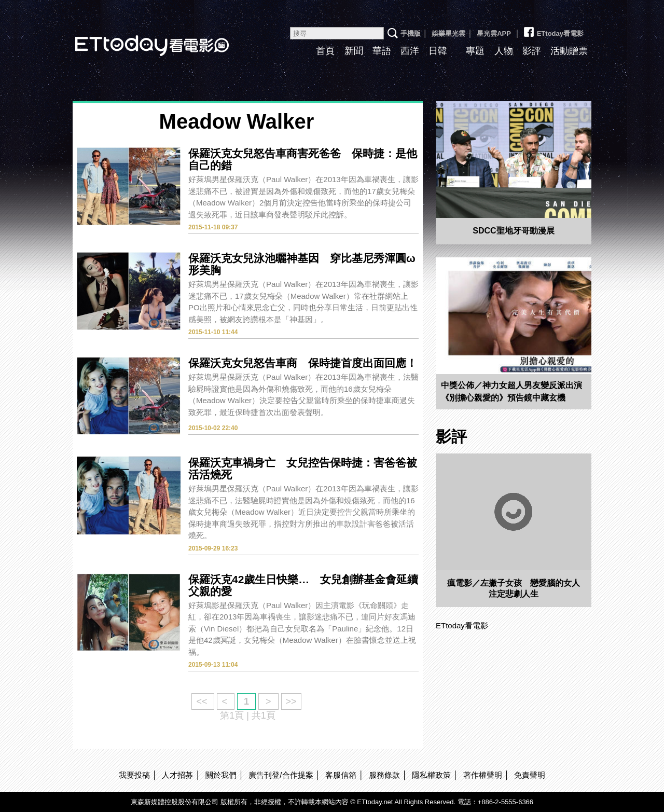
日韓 (438, 51)
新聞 (354, 51)
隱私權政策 (431, 775)
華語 (382, 51)
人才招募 (177, 775)
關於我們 (221, 775)
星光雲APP (494, 33)
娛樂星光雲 (448, 33)
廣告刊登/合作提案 (281, 775)
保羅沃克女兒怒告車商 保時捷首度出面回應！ (303, 363)
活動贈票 (569, 51)
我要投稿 (134, 775)
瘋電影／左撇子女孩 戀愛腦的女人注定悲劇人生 (514, 588)
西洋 (410, 51)
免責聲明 (530, 775)
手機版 (411, 33)
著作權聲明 (483, 775)
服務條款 (384, 775)
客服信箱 (341, 775)
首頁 (325, 51)
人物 (504, 51)
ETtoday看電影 (137, 38)
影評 (532, 51)
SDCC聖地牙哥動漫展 (513, 231)
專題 (475, 51)
